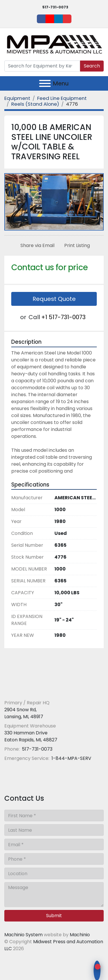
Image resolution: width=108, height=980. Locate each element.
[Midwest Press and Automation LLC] (46, 689)
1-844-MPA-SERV (71, 758)
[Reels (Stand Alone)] (35, 104)
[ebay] (67, 19)
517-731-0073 (55, 7)
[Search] (42, 66)
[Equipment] (17, 98)
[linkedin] (58, 19)
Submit (54, 916)
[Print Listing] (76, 246)
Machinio (80, 935)
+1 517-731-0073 (63, 317)
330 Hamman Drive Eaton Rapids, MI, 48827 (31, 736)
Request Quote (54, 299)
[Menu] (45, 83)
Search (92, 66)
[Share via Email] (36, 246)
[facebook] (41, 19)
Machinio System (23, 935)
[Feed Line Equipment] (62, 98)
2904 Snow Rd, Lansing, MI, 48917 (24, 713)
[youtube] (50, 19)
